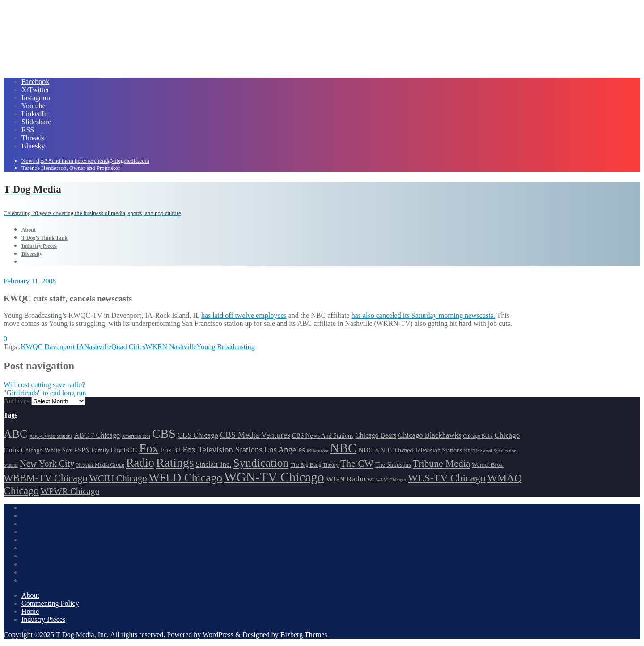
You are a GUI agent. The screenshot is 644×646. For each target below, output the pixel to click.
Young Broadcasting (225, 347)
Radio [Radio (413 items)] (140, 463)
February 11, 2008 (30, 281)
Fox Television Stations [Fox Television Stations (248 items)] (222, 450)
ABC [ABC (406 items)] (15, 434)
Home (30, 611)
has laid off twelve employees (244, 315)
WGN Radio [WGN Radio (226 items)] (346, 479)
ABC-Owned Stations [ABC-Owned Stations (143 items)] (51, 436)
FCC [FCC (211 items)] (130, 450)
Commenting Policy (50, 603)
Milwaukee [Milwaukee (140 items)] (318, 451)
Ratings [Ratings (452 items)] (175, 462)
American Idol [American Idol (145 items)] (136, 436)
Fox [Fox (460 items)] (149, 448)
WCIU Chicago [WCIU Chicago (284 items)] (118, 478)
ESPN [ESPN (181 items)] (82, 450)
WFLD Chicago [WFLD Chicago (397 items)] (186, 478)
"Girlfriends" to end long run (45, 393)
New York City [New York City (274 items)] (47, 464)
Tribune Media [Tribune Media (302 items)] (442, 464)
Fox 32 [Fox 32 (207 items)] (170, 450)
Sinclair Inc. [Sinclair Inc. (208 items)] (213, 464)
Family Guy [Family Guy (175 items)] (107, 450)
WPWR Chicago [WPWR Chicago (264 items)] (70, 491)
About (30, 595)
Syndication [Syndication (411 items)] (261, 463)
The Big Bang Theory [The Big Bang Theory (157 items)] (314, 465)
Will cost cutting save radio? (44, 385)
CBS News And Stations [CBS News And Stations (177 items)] (323, 436)
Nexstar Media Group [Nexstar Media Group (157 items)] (101, 465)
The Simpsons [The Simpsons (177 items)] (393, 465)
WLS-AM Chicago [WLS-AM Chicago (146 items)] (387, 480)
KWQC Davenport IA (52, 347)
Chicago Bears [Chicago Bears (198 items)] (376, 435)
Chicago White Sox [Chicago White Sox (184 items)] (47, 450)
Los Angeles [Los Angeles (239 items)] (285, 450)
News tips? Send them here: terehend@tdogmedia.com (85, 161)
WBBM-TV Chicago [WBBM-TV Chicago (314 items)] (46, 478)
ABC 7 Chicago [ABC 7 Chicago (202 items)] (97, 435)
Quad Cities (128, 347)
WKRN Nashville (171, 347)
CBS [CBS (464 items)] (164, 433)
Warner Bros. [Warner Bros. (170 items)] (488, 465)
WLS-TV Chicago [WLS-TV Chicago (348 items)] (447, 478)
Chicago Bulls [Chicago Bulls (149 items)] (478, 436)
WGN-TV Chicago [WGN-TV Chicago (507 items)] (274, 477)
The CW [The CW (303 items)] (357, 464)
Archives (17, 401)
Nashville (98, 347)
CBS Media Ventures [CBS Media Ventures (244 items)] (255, 435)
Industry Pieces (43, 619)
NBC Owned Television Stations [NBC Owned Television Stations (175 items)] (422, 450)
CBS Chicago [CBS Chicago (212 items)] (198, 435)
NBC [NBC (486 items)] (343, 448)
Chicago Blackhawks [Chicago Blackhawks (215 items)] (430, 435)
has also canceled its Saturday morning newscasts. (423, 315)
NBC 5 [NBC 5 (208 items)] (369, 450)
